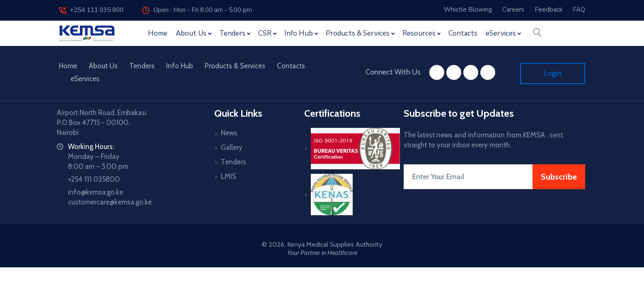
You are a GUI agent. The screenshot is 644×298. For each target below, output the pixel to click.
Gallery (232, 147)
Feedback (548, 10)
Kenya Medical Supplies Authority (335, 244)
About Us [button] (191, 33)
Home (158, 33)
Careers (513, 10)
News (229, 133)
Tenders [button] (232, 33)
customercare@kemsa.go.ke (110, 202)
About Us (103, 66)
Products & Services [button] (358, 33)
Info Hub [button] (299, 33)
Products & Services (235, 66)
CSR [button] (265, 33)
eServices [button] (501, 33)
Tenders (142, 66)
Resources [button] (419, 33)
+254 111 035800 (94, 179)
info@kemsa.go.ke (96, 192)
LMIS (229, 176)
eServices (85, 79)
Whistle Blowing (468, 10)
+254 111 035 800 (91, 10)
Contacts (463, 33)
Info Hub (180, 66)
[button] (537, 34)
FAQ (579, 10)
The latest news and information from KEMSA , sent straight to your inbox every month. (483, 140)
